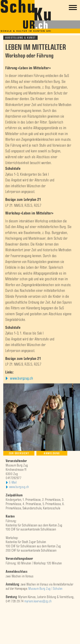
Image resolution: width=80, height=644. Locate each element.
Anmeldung (52, 453)
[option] (40, 610)
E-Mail (13, 483)
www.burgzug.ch (21, 378)
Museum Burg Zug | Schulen (46, 589)
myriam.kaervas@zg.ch (38, 601)
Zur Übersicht (19, 453)
